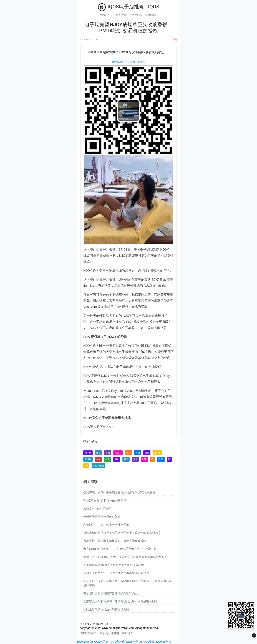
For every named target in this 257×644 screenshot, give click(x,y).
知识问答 (151, 15)
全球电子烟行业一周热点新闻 (102, 517)
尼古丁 (118, 453)
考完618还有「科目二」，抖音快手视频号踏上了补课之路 (120, 549)
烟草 (98, 453)
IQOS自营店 (134, 642)
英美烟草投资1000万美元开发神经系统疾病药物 (114, 565)
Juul (98, 459)
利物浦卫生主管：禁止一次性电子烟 (106, 525)
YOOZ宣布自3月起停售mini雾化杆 (105, 501)
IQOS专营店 (117, 642)
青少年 (157, 453)
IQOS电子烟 (101, 642)
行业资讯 (136, 15)
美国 (138, 453)
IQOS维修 (149, 642)
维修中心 (106, 15)
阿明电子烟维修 (110, 633)
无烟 (135, 459)
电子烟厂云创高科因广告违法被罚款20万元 (111, 593)
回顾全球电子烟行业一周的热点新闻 (106, 609)
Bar (86, 466)
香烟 (108, 453)
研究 (128, 453)
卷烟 (107, 459)
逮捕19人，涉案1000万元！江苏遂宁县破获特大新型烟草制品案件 (125, 557)
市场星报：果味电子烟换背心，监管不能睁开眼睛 (115, 541)
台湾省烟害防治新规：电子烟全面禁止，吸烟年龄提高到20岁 (122, 533)
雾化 (117, 459)
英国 (126, 459)
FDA (144, 459)
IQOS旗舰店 (85, 642)
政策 (147, 453)
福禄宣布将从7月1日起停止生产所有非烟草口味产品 (116, 573)
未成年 (88, 459)
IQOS (161, 459)
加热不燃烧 (98, 466)
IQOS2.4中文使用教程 (97, 509)
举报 (175, 40)
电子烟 (88, 453)
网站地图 (128, 633)
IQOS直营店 (164, 642)
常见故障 (121, 15)
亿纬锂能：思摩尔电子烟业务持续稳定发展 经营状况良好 (119, 493)
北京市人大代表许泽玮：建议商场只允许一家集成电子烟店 (120, 601)
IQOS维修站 (89, 633)
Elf (170, 459)
